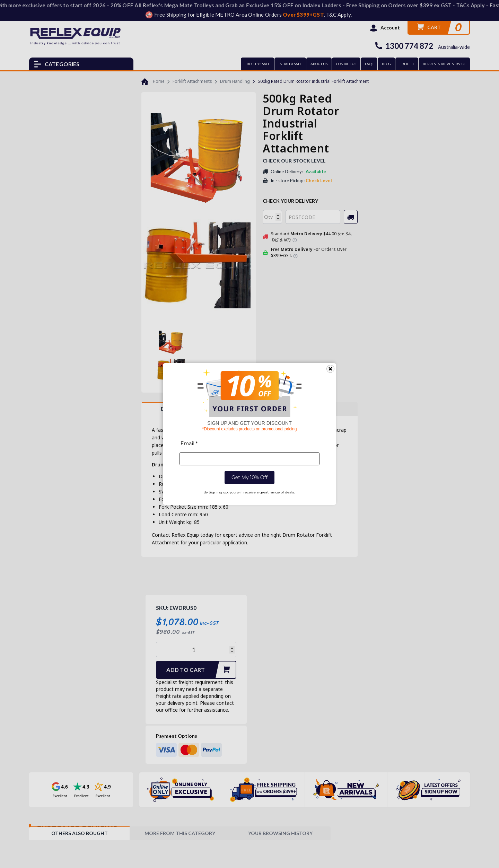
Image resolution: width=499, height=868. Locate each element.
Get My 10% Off (249, 477)
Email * (189, 444)
